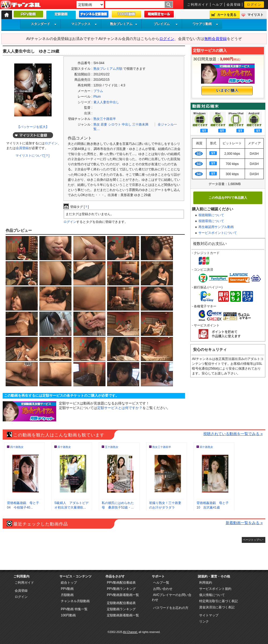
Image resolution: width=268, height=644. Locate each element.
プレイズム (166, 24)
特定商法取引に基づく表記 (218, 601)
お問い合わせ (163, 589)
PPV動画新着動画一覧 (123, 595)
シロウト (115, 124)
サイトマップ (209, 615)
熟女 (97, 124)
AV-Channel (21, 5)
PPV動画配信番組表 (121, 583)
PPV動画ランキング (121, 589)
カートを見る (227, 15)
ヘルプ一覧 (161, 583)
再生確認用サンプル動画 (216, 227)
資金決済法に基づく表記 (217, 607)
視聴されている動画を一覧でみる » (233, 434)
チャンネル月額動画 (75, 601)
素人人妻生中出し (106, 102)
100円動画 (68, 615)
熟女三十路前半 (105, 119)
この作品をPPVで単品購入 (228, 198)
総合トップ (69, 583)
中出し (127, 124)
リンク (204, 621)
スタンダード (44, 24)
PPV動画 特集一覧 (74, 609)
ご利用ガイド (198, 5)
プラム (98, 91)
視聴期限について (211, 215)
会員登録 (234, 5)
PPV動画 (67, 589)
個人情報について (212, 595)
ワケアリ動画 (205, 24)
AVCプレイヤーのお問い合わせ (172, 597)
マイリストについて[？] (33, 156)
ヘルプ (218, 5)
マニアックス (84, 24)
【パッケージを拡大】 (33, 127)
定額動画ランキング (121, 609)
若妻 (104, 124)
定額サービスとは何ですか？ (120, 408)
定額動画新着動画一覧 (123, 615)
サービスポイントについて (218, 233)
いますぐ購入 (227, 91)
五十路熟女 (112, 447)
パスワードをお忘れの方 (171, 608)
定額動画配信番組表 (121, 603)
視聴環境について (211, 221)
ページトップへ (252, 540)
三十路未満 (140, 124)
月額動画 (67, 595)
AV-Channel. (130, 632)
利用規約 (206, 583)
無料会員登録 (216, 39)
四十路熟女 (17, 447)
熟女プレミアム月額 (108, 69)
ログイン (254, 5)
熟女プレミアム (124, 24)
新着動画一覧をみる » (244, 523)
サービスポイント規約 (215, 589)
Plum (97, 97)
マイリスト (255, 15)
